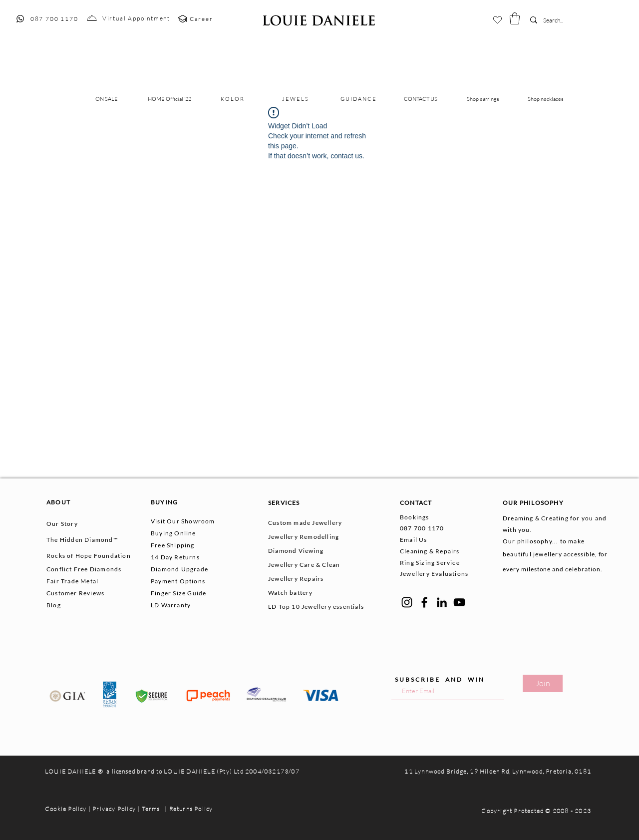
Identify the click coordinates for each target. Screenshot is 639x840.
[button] (515, 18)
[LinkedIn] (442, 602)
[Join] (543, 683)
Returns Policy (191, 809)
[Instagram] (407, 602)
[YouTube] (459, 602)
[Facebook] (424, 602)
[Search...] (558, 21)
